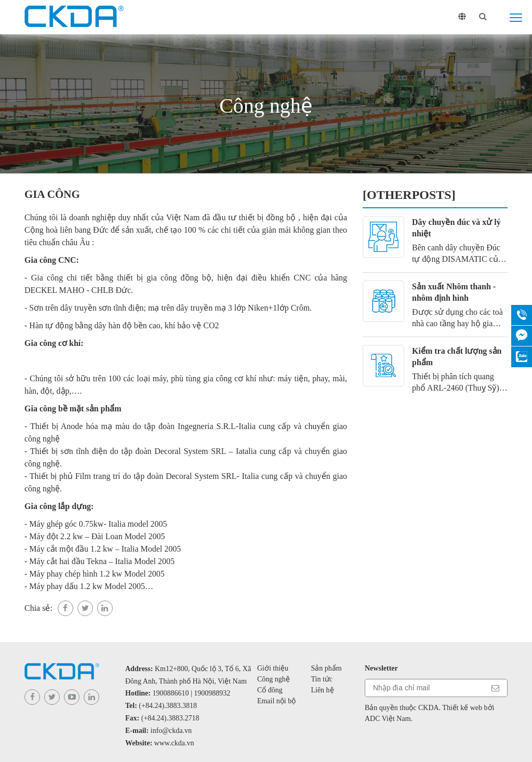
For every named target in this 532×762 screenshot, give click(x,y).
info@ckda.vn (171, 731)
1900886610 (171, 693)
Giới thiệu (273, 668)
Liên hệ (322, 690)
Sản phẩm (326, 668)
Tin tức (322, 679)
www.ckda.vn (174, 743)
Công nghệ (274, 679)
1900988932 (212, 693)
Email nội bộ (276, 701)
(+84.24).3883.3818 (168, 706)
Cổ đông (270, 690)
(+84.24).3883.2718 (170, 718)
